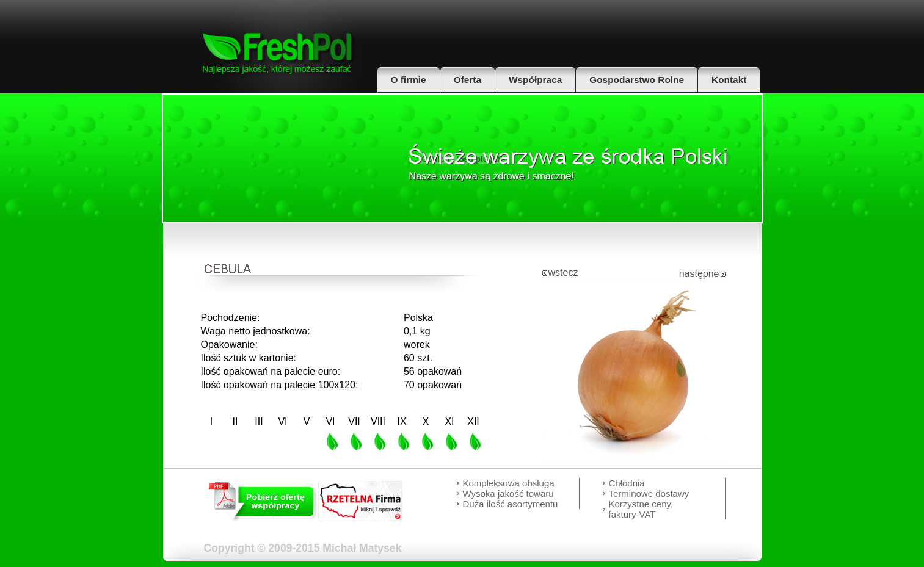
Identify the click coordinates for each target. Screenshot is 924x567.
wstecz (563, 273)
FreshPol (278, 46)
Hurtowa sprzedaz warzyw (568, 163)
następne (699, 274)
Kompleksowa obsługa (509, 483)
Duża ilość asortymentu (511, 504)
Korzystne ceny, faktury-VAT (641, 509)
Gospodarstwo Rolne (637, 80)
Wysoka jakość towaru (508, 493)
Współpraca (535, 80)
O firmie (409, 80)
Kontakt (729, 80)
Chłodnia (627, 483)
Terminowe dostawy (649, 493)
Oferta (467, 80)
